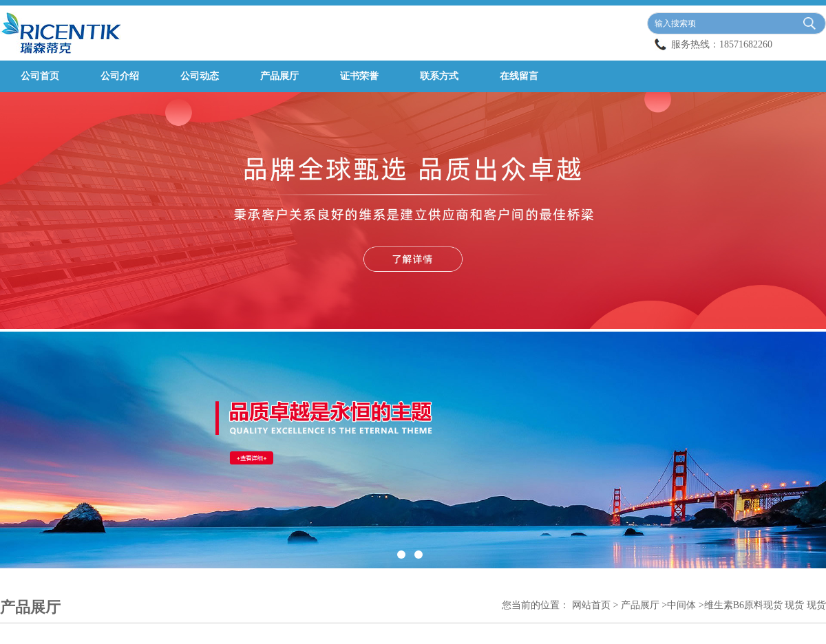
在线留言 (519, 76)
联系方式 (439, 76)
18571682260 (746, 44)
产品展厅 (279, 76)
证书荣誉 (359, 76)
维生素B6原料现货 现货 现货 (765, 605)
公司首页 (40, 76)
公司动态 (200, 76)
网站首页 (591, 605)
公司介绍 (120, 76)
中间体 (681, 605)
